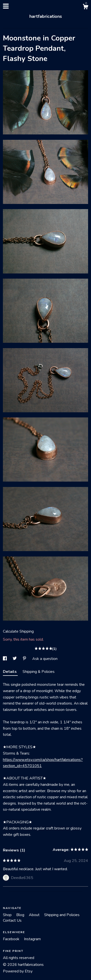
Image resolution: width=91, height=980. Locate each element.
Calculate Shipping (18, 631)
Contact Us (12, 920)
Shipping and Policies (62, 915)
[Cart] (85, 7)
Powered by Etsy (18, 971)
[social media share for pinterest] (25, 659)
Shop (8, 915)
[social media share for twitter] (15, 659)
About (35, 915)
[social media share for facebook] (5, 659)
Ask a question (45, 659)
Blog (21, 915)
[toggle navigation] (6, 6)
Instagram (32, 939)
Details (10, 672)
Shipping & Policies (39, 672)
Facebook (12, 939)
